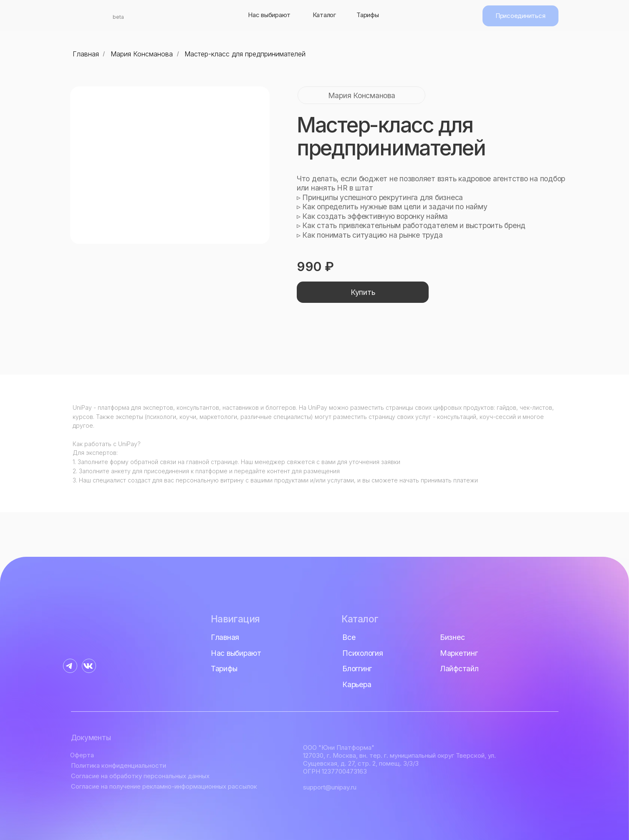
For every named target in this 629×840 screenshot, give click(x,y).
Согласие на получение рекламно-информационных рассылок (164, 786)
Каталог (324, 15)
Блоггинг (357, 669)
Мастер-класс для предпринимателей (245, 54)
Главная (86, 54)
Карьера (357, 684)
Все (349, 637)
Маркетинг (459, 653)
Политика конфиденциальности (119, 765)
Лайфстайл (459, 669)
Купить (363, 292)
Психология (363, 653)
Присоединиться (520, 16)
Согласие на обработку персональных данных (140, 776)
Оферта (82, 755)
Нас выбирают (269, 15)
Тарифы (368, 15)
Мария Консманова (142, 54)
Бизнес (452, 637)
